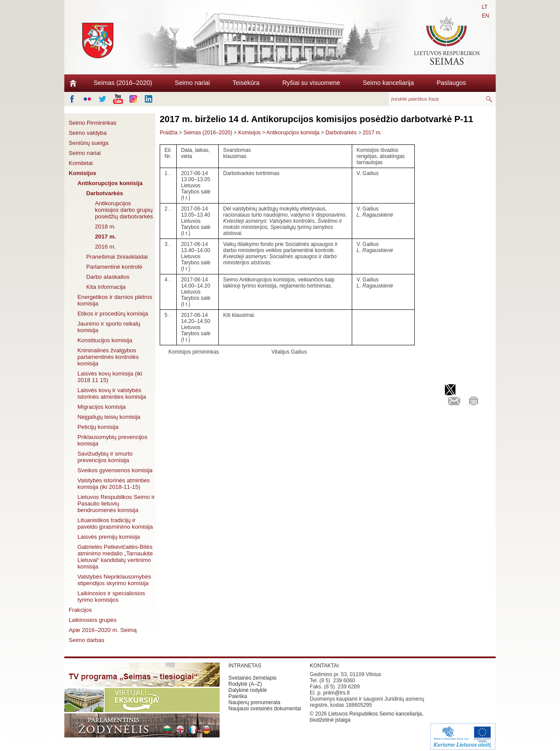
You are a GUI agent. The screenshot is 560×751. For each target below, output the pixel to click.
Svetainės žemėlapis (252, 678)
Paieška (238, 696)
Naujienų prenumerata (254, 702)
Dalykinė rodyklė (248, 690)
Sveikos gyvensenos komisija (115, 470)
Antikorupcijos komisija (110, 183)
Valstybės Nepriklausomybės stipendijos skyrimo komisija (114, 580)
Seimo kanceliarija (388, 83)
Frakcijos (80, 610)
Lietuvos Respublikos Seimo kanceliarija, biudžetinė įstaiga (367, 717)
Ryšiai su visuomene (311, 83)
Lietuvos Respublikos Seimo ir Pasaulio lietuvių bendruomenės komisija (116, 504)
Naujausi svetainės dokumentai (265, 709)
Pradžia (169, 133)
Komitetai (81, 163)
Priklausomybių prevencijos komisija (112, 440)
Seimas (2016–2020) (123, 83)
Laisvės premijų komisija (109, 537)
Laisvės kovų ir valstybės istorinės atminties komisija (112, 393)
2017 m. (105, 237)
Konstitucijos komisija (105, 340)
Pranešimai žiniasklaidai (117, 257)
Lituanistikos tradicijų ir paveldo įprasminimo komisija (115, 523)
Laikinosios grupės (93, 620)
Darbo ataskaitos (108, 277)
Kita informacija (106, 287)
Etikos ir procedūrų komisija (113, 314)
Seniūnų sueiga (89, 143)
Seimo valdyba (88, 133)
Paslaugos (451, 83)
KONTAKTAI (324, 666)
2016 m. (105, 247)
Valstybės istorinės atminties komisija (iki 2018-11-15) (114, 484)
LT (485, 7)
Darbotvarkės (105, 193)
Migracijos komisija (102, 407)
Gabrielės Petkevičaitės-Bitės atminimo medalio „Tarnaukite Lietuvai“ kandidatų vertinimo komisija (115, 557)
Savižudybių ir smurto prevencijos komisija (105, 457)
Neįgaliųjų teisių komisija (109, 417)
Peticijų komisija (98, 427)
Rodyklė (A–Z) (245, 684)
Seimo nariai (192, 83)
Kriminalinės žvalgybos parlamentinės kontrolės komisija (108, 357)
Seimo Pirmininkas (93, 123)
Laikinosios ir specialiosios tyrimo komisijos (111, 597)
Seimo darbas (86, 640)
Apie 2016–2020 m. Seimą (103, 630)
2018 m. (105, 226)
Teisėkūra (246, 83)
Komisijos (82, 173)
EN (485, 16)
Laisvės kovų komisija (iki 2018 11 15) (110, 377)
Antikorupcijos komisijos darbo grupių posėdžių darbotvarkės (124, 210)
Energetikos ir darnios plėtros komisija (115, 300)
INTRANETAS (245, 666)
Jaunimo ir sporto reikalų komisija (109, 327)
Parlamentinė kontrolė (114, 267)
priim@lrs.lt (336, 693)
